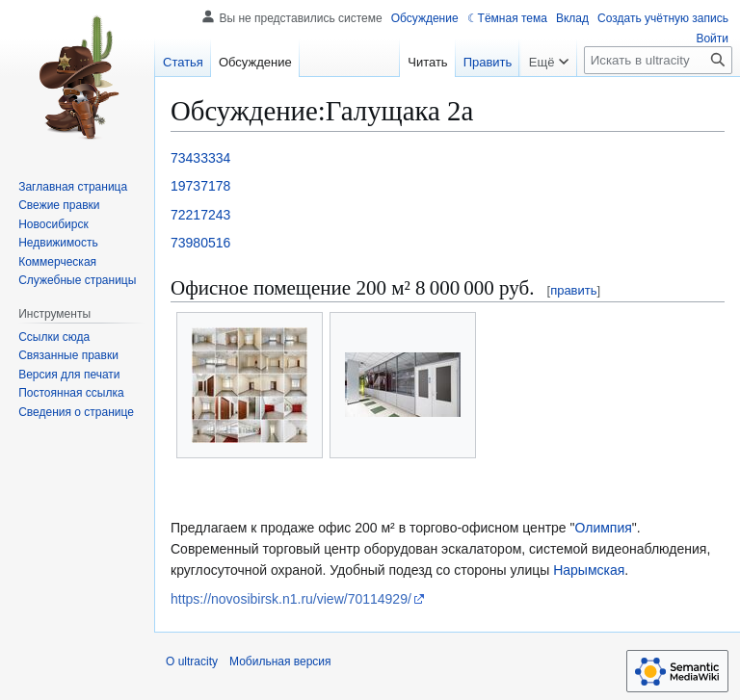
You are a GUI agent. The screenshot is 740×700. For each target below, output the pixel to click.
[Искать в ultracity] (658, 60)
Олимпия (603, 528)
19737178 (200, 186)
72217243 (200, 215)
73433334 (200, 158)
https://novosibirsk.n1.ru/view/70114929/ (291, 599)
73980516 (200, 243)
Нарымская (589, 570)
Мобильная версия (280, 661)
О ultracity (192, 661)
